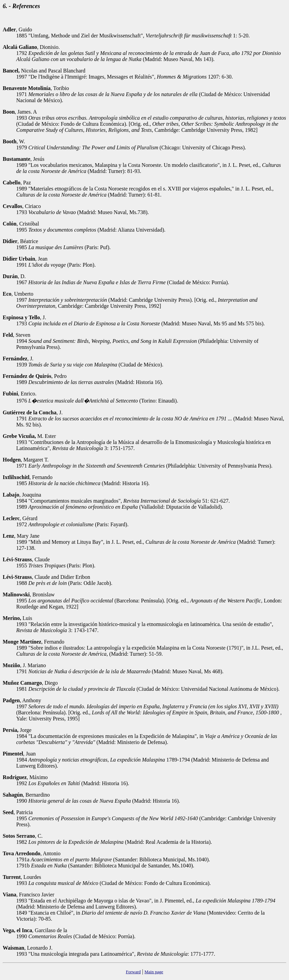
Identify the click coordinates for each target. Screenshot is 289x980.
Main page (154, 972)
